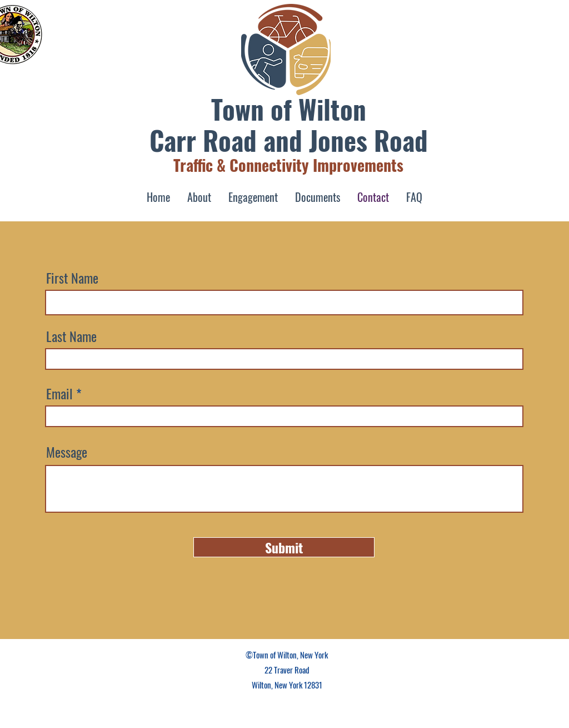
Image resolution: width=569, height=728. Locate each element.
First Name (72, 278)
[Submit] (284, 547)
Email (59, 393)
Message (67, 452)
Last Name (71, 336)
